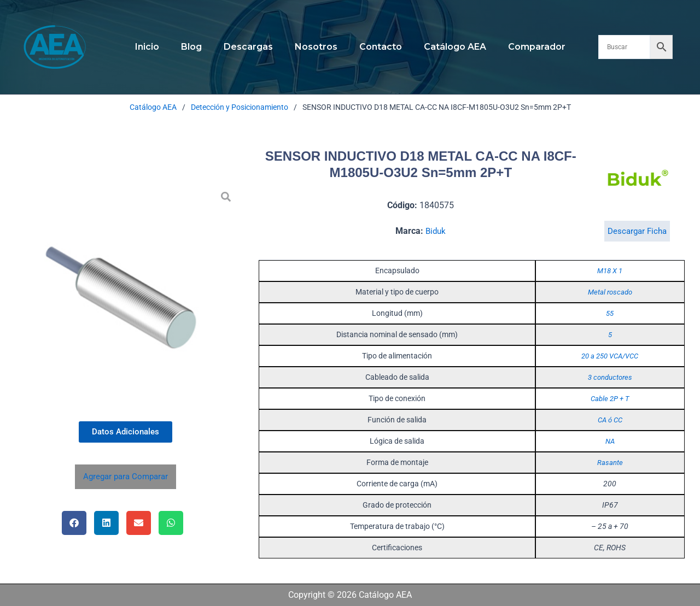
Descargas (253, 47)
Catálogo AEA (446, 47)
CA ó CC (610, 420)
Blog (200, 47)
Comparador (524, 47)
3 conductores (610, 377)
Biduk (436, 231)
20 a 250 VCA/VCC (610, 356)
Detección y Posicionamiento (240, 107)
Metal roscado (610, 292)
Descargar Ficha (637, 231)
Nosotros (316, 47)
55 (610, 313)
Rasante (610, 462)
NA (610, 441)
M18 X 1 (610, 270)
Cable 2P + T (610, 398)
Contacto (376, 47)
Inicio (160, 47)
